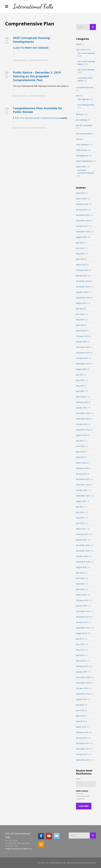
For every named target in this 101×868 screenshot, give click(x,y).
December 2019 (83, 611)
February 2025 (82, 270)
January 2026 (81, 210)
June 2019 (80, 644)
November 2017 (83, 749)
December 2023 (83, 347)
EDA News (80, 799)
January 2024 (81, 342)
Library (79, 139)
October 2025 (82, 226)
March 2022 (81, 463)
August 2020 (81, 567)
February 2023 (82, 402)
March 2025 (81, 265)
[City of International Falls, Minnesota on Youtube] (49, 836)
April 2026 (80, 193)
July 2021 (80, 507)
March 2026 (81, 199)
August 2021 (81, 501)
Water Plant (81, 167)
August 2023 (81, 369)
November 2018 (83, 683)
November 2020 (83, 551)
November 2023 (83, 353)
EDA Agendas (83, 99)
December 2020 (83, 545)
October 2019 (82, 622)
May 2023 (80, 386)
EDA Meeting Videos (86, 105)
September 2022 (83, 430)
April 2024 (80, 325)
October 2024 (82, 292)
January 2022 (81, 474)
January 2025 (81, 276)
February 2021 (82, 534)
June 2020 (80, 578)
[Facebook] (41, 836)
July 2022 (80, 441)
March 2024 (81, 331)
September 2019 (83, 628)
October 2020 (82, 556)
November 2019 (83, 617)
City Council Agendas (86, 53)
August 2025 (81, 237)
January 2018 (81, 738)
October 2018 (82, 688)
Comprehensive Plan (85, 87)
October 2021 (82, 490)
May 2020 (80, 584)
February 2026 (82, 204)
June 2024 (80, 314)
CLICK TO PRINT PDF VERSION (31, 48)
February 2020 (82, 600)
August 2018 (81, 699)
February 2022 (82, 468)
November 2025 (83, 221)
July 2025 (80, 243)
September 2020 (83, 562)
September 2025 (83, 232)
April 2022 (80, 457)
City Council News (83, 796)
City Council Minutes (86, 70)
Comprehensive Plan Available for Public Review (38, 110)
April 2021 (80, 523)
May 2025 (80, 254)
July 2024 (80, 309)
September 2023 (83, 364)
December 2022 (83, 413)
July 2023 (80, 375)
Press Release (82, 145)
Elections (80, 114)
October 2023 (82, 358)
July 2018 (80, 705)
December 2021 (83, 479)
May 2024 (80, 320)
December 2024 (83, 281)
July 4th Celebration (84, 125)
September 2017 (83, 760)
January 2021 (81, 540)
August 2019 (81, 633)
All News (80, 794)
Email (78, 779)
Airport (79, 44)
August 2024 (81, 303)
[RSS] (41, 845)
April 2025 (80, 259)
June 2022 (80, 446)
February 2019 (82, 666)
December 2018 (83, 677)
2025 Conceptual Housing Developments (31, 40)
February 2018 (82, 732)
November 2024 (83, 287)
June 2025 (80, 248)
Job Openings (82, 120)
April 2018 (80, 721)
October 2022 (82, 424)
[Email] (57, 836)
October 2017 (82, 754)
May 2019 (80, 650)
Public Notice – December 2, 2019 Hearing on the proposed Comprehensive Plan (37, 76)
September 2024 (83, 298)
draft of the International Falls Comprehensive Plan (36, 118)
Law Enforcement (83, 134)
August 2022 (81, 435)
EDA (78, 96)
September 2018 (83, 694)
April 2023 (80, 391)
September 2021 (83, 496)
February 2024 (82, 336)
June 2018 (80, 710)
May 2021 (80, 518)
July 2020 (80, 573)
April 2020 (80, 589)
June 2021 (80, 512)
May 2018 (80, 716)
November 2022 (83, 419)
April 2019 (80, 655)
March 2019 (81, 661)
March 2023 (81, 397)
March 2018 (81, 727)
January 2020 (81, 606)
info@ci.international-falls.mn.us (18, 849)
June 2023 (80, 380)
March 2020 (81, 595)
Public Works (81, 150)
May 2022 (80, 452)
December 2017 (83, 743)
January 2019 (81, 672)
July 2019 (80, 639)
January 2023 (81, 408)
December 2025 (83, 215)
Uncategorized (82, 156)
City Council (81, 50)
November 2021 (83, 485)
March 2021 (81, 529)
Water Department (84, 161)
